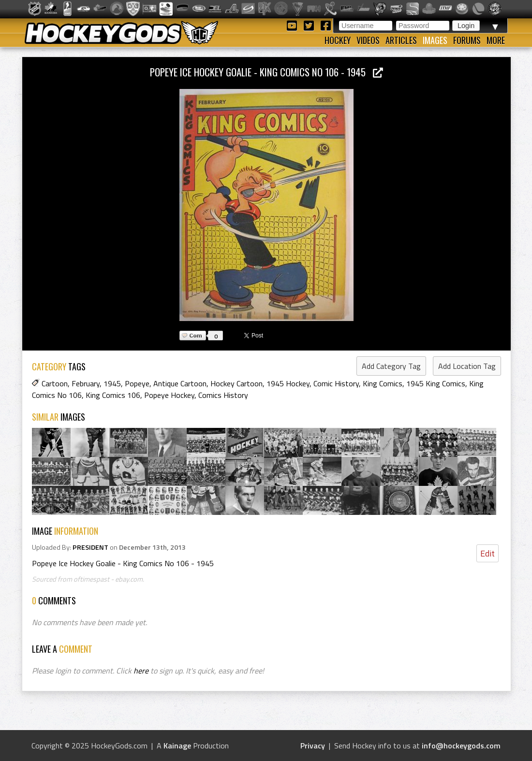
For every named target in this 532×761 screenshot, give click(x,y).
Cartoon (55, 383)
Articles (401, 40)
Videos (368, 40)
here (141, 671)
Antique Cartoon (180, 383)
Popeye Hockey (169, 395)
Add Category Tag (391, 366)
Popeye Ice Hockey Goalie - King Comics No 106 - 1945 (266, 72)
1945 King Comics (436, 383)
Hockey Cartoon (236, 383)
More (496, 40)
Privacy (313, 746)
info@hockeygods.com (461, 746)
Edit (488, 553)
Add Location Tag (467, 366)
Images (435, 40)
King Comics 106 (113, 395)
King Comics (383, 383)
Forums (467, 40)
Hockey (338, 40)
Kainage (177, 746)
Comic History (336, 383)
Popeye (137, 383)
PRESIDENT (90, 547)
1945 (112, 383)
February (86, 383)
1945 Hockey (288, 383)
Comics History (223, 395)
